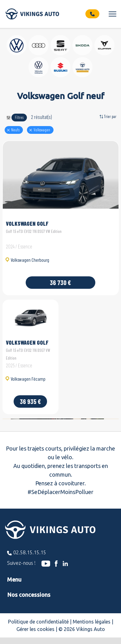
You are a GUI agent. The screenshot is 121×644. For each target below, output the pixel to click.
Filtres (19, 117)
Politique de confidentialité (38, 622)
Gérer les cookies (35, 629)
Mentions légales (92, 622)
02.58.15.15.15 (30, 552)
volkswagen (42, 130)
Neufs (15, 130)
